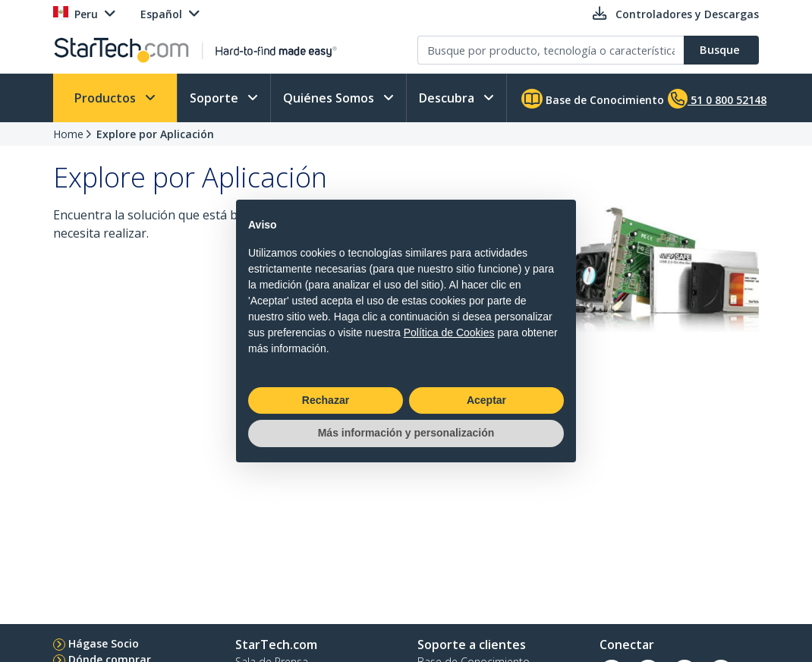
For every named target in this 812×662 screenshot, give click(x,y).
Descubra (448, 98)
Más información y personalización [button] (406, 433)
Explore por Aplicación (155, 134)
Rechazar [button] (326, 400)
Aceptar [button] (486, 400)
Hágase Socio (104, 643)
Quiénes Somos (330, 98)
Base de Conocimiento (593, 99)
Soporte (216, 98)
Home (68, 134)
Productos (107, 98)
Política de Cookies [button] (449, 333)
